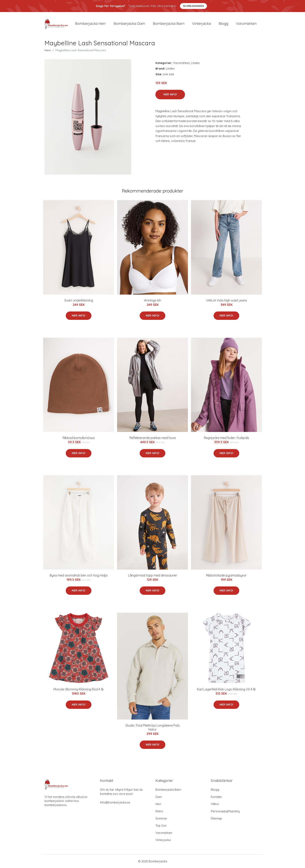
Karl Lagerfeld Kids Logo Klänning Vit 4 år (227, 689)
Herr (158, 804)
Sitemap (216, 818)
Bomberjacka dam (129, 24)
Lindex (195, 63)
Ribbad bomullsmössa (79, 438)
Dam (159, 797)
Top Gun (161, 826)
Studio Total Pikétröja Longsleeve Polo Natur (153, 727)
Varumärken (246, 24)
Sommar (161, 818)
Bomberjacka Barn (168, 790)
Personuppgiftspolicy (225, 811)
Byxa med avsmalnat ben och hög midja (79, 575)
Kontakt (216, 797)
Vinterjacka (202, 24)
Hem (48, 50)
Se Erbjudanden (193, 6)
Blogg (223, 24)
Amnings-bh (152, 300)
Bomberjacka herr (90, 24)
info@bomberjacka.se (115, 802)
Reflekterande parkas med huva (153, 438)
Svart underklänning (79, 300)
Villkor (215, 804)
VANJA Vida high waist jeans (227, 300)
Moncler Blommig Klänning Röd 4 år (79, 689)
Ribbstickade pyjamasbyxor (226, 575)
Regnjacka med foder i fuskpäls (227, 438)
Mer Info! (170, 94)
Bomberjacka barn (169, 24)
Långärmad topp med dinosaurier (153, 575)
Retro (159, 811)
